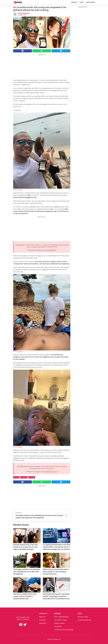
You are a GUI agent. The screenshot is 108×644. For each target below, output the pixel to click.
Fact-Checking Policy (61, 617)
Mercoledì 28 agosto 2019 (50, 472)
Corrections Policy (60, 620)
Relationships (90, 2)
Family (81, 2)
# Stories (32, 477)
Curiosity (74, 2)
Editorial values (59, 623)
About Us (42, 617)
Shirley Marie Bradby (24, 13)
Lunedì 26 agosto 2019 (50, 250)
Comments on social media (64, 630)
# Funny (16, 477)
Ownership (58, 626)
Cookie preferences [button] (85, 620)
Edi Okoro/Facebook (18, 190)
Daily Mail (18, 110)
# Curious (24, 477)
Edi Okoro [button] (39, 250)
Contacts (42, 620)
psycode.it (43, 623)
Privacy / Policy (83, 617)
